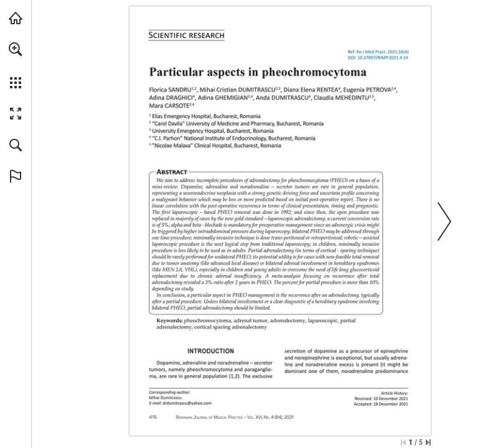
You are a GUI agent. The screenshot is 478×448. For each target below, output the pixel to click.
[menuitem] (16, 65)
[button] (16, 49)
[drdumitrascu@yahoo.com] (187, 403)
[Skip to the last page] (428, 442)
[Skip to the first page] (403, 442)
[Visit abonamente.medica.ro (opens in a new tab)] (16, 18)
